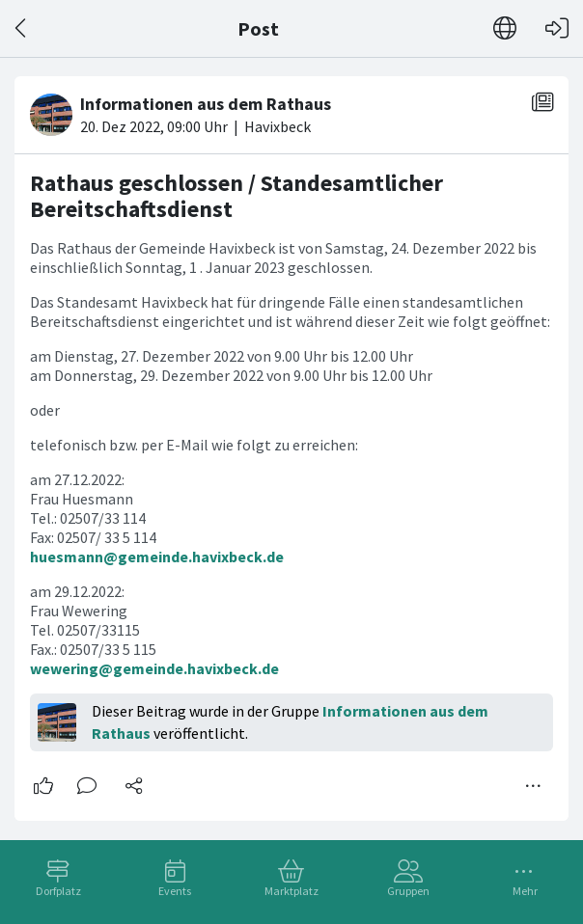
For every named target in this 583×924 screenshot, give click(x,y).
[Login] (557, 28)
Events (175, 891)
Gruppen (408, 891)
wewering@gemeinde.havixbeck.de (154, 668)
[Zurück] (22, 28)
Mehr (525, 891)
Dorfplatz (58, 891)
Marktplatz (291, 891)
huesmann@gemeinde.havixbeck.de (157, 557)
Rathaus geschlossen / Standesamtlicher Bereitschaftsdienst (236, 196)
